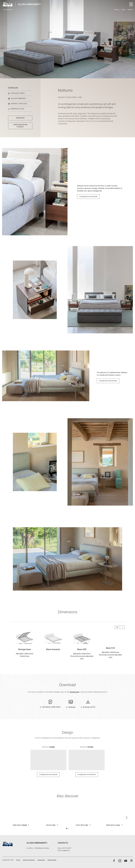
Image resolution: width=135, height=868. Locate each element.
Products (117, 10)
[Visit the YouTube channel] (126, 860)
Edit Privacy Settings (29, 858)
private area (74, 690)
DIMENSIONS (20, 118)
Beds (124, 10)
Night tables (20, 824)
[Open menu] (131, 4)
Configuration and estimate (88, 196)
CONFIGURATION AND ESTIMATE (20, 126)
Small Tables (82, 824)
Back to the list (7, 10)
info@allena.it (66, 849)
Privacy (18, 858)
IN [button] (123, 627)
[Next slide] (127, 816)
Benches (51, 824)
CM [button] (118, 627)
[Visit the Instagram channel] (120, 860)
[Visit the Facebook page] (114, 860)
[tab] (67, 827)
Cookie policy (41, 858)
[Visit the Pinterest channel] (131, 860)
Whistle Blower (52, 858)
